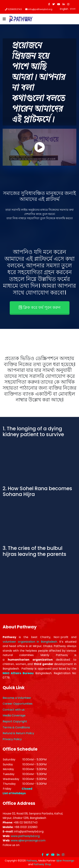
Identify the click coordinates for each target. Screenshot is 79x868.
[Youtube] (59, 4)
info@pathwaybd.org (40, 9)
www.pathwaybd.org (25, 836)
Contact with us (14, 710)
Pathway (32, 861)
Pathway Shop (42, 864)
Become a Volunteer (17, 698)
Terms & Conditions (16, 727)
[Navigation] (4, 19)
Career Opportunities (18, 704)
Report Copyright (15, 721)
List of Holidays (14, 793)
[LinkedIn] (64, 4)
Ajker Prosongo (65, 861)
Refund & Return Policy (18, 733)
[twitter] (54, 4)
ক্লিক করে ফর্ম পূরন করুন (40, 307)
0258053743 (15, 9)
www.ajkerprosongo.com (28, 840)
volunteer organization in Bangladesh (30, 642)
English (64, 9)
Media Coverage (14, 715)
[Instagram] (68, 4)
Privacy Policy (12, 739)
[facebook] (49, 4)
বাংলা (73, 9)
